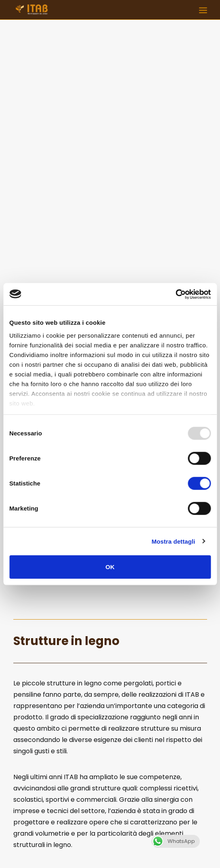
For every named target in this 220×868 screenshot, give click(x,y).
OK (110, 567)
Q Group (110, 849)
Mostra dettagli (173, 541)
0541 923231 (164, 819)
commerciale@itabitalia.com (147, 829)
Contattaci (110, 691)
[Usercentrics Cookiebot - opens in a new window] (175, 294)
